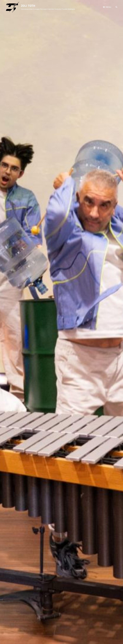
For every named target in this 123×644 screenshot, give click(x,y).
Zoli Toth (28, 6)
